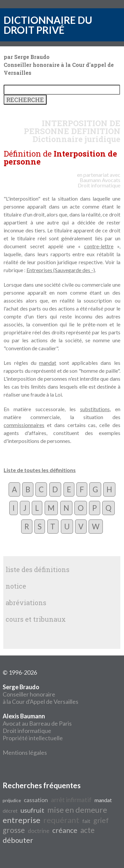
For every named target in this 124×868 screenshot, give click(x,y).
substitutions (95, 409)
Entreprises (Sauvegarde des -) (61, 270)
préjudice (12, 800)
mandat (48, 363)
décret (10, 811)
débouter (18, 840)
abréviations (26, 603)
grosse (14, 830)
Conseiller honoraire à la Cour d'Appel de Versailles (41, 694)
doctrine (39, 831)
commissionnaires (24, 425)
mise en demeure (77, 810)
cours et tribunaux (36, 619)
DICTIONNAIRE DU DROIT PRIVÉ (48, 25)
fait (86, 821)
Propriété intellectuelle (33, 738)
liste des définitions (38, 569)
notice (16, 586)
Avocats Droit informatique (99, 183)
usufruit (32, 810)
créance (65, 830)
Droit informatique (27, 731)
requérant (61, 820)
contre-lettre (99, 246)
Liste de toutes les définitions (40, 470)
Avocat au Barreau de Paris (37, 723)
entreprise (21, 820)
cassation (36, 800)
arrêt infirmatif (71, 800)
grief (101, 820)
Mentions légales (25, 752)
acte (87, 830)
